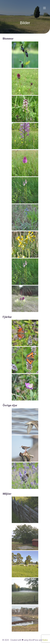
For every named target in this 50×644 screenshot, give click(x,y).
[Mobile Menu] (44, 8)
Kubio (45, 640)
